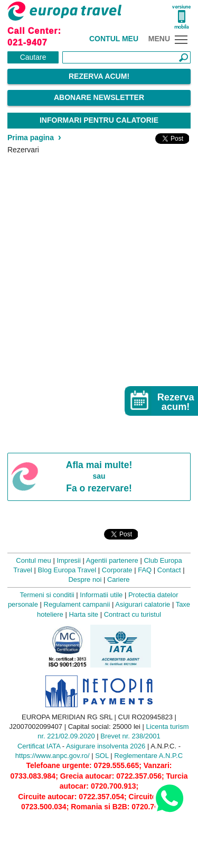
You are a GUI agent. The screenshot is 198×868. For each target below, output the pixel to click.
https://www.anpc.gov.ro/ (53, 756)
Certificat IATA (39, 746)
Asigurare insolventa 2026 (106, 746)
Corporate (117, 570)
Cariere (119, 579)
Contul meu (114, 39)
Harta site (83, 614)
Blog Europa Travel (67, 570)
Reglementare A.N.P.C (148, 756)
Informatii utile (101, 595)
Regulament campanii (77, 604)
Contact (169, 570)
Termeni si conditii (47, 595)
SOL (102, 756)
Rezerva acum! (99, 76)
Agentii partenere (112, 560)
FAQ (145, 570)
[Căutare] (126, 57)
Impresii (69, 560)
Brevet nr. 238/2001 (130, 736)
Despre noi (85, 579)
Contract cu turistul (133, 614)
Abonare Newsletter (99, 97)
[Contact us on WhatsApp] (169, 798)
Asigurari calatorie (143, 604)
